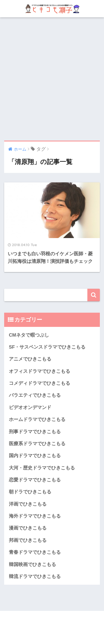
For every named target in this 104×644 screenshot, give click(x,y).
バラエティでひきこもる (35, 395)
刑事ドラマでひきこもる (35, 432)
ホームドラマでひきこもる (37, 419)
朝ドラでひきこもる (30, 492)
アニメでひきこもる (30, 359)
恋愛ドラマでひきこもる (35, 480)
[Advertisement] (52, 79)
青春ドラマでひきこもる (35, 552)
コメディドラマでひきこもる (40, 383)
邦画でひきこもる (28, 540)
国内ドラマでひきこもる (35, 456)
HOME (52, 621)
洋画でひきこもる (28, 504)
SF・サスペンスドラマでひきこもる (47, 347)
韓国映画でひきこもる (32, 565)
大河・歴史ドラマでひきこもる (42, 468)
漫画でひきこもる (28, 528)
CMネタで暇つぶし (29, 335)
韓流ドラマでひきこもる (35, 576)
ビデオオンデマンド (30, 407)
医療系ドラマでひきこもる (37, 444)
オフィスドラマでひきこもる (40, 371)
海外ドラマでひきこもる (35, 516)
